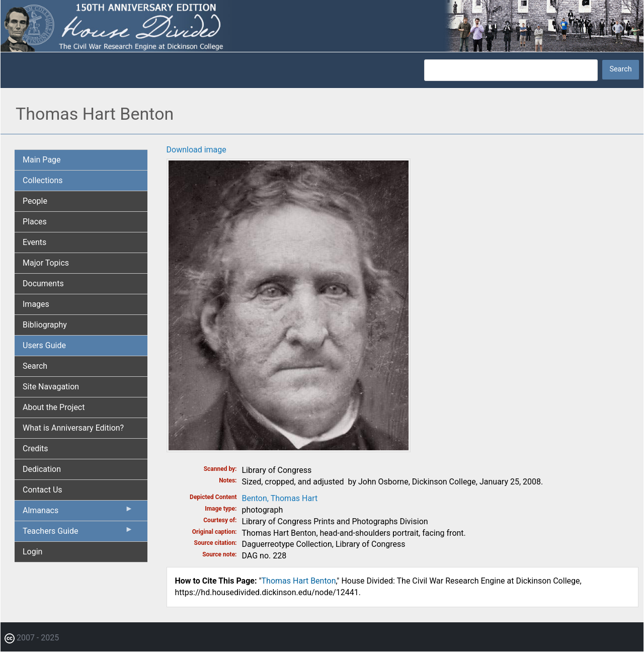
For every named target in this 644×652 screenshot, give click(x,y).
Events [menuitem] (34, 242)
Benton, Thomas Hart (280, 498)
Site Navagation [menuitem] (51, 387)
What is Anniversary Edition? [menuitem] (73, 428)
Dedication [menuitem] (42, 469)
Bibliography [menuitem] (45, 325)
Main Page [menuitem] (42, 160)
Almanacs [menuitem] (78, 513)
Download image (196, 150)
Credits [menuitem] (35, 449)
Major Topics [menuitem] (46, 263)
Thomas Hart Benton (299, 581)
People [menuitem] (35, 201)
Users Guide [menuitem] (44, 345)
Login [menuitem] (32, 552)
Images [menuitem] (36, 304)
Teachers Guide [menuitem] (78, 533)
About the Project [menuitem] (54, 407)
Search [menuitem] (35, 366)
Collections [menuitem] (43, 180)
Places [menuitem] (35, 222)
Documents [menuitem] (43, 283)
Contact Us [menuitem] (43, 490)
